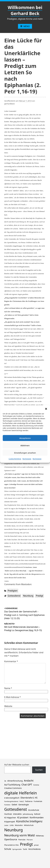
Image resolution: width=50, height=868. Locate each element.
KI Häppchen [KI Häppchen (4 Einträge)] (10, 818)
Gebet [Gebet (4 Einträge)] (14, 804)
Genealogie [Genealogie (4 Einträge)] (24, 804)
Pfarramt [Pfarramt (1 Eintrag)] (30, 840)
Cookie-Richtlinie (15, 459)
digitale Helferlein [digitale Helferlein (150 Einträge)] (21, 793)
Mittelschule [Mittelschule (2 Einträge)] (29, 825)
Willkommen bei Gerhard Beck (25, 10)
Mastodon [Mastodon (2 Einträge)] (19, 825)
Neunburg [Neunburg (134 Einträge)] (14, 830)
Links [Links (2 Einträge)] (12, 825)
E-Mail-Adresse (13, 697)
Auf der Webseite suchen (17, 765)
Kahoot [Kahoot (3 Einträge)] (37, 814)
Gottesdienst (14, 596)
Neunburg (28, 596)
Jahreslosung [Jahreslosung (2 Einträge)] (28, 814)
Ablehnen (25, 445)
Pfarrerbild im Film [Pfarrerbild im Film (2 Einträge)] (11, 845)
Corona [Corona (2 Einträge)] (36, 785)
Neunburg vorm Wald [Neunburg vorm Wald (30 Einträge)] (19, 835)
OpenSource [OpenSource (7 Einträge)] (11, 839)
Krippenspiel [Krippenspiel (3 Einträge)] (10, 822)
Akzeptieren (25, 438)
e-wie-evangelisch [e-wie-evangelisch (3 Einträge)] (12, 798)
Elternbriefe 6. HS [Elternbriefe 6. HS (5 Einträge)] (29, 798)
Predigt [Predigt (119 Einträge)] (26, 844)
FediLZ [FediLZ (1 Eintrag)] (22, 801)
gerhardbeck (9, 104)
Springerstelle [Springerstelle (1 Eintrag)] (17, 849)
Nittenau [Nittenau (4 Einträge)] (40, 836)
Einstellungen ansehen (25, 453)
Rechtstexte (27, 459)
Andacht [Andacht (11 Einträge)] (29, 780)
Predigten (13, 591)
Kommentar (11, 661)
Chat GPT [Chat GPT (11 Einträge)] (27, 784)
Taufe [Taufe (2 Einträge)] (25, 849)
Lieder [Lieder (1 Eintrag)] (6, 825)
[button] (46, 409)
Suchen (39, 770)
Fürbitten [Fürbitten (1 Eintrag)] (7, 805)
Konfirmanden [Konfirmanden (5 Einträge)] (37, 818)
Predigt (40, 596)
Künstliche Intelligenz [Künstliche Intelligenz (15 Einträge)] (29, 821)
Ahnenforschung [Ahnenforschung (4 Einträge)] (15, 781)
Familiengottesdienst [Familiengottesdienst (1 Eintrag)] (11, 801)
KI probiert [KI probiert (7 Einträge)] (23, 817)
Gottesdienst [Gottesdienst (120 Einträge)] (16, 809)
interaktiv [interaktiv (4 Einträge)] (17, 814)
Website (8, 706)
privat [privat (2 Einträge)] (36, 845)
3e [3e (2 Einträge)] (5, 781)
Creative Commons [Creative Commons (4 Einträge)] (13, 788)
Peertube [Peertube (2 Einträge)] (22, 840)
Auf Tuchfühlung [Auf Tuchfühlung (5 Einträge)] (12, 785)
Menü (25, 26)
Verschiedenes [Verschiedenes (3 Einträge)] (34, 849)
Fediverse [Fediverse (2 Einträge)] (29, 801)
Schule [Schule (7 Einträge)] (8, 849)
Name (8, 688)
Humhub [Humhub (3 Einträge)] (8, 814)
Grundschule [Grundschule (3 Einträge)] (34, 810)
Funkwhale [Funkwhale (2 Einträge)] (38, 801)
